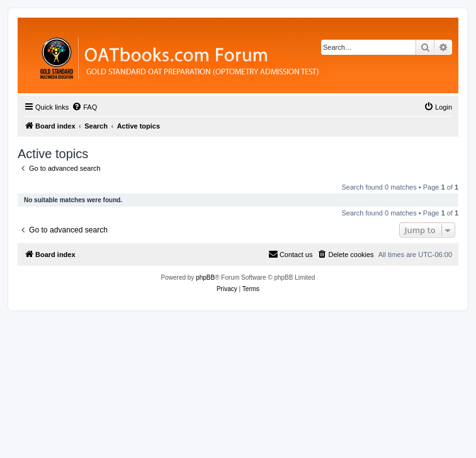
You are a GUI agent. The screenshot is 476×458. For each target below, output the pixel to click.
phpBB (205, 278)
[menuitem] (84, 107)
